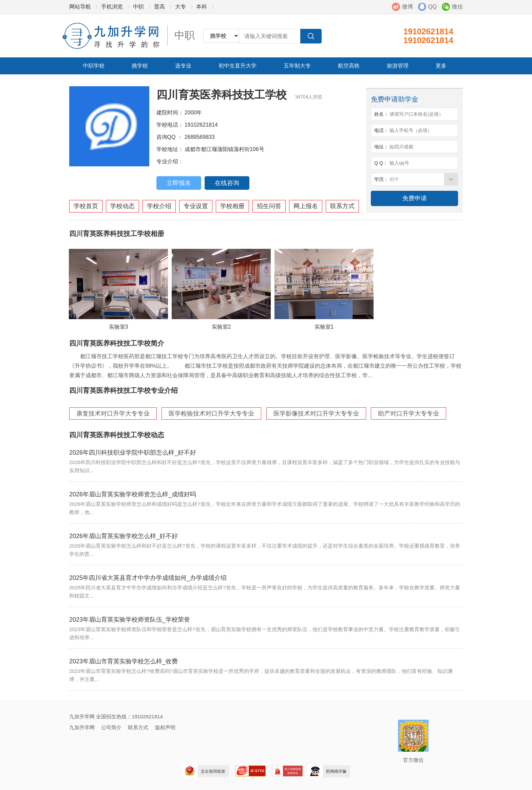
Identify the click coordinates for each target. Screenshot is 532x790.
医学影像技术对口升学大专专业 (316, 414)
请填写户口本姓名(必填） (416, 114)
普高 (159, 7)
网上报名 (306, 206)
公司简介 (111, 727)
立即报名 (179, 183)
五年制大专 (297, 66)
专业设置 (196, 206)
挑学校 (140, 66)
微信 (457, 7)
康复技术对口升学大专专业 (113, 414)
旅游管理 (398, 66)
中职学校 (94, 66)
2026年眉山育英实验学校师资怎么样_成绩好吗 (133, 494)
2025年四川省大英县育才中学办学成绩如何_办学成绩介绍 (148, 578)
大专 (180, 7)
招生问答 (269, 206)
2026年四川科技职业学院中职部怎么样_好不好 (133, 453)
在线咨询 (227, 183)
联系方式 (342, 206)
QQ (432, 7)
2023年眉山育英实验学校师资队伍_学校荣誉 (130, 620)
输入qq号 (399, 163)
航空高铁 (349, 66)
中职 (138, 7)
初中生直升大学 (237, 66)
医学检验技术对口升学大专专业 (211, 414)
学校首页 (86, 206)
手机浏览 (112, 7)
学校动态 (122, 206)
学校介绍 (159, 206)
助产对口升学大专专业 (408, 414)
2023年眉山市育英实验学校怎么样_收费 (123, 661)
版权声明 (165, 727)
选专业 (183, 66)
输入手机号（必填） (411, 130)
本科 (202, 7)
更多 (441, 66)
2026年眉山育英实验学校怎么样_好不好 (123, 536)
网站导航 (80, 7)
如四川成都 (401, 147)
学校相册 (232, 206)
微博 (407, 7)
